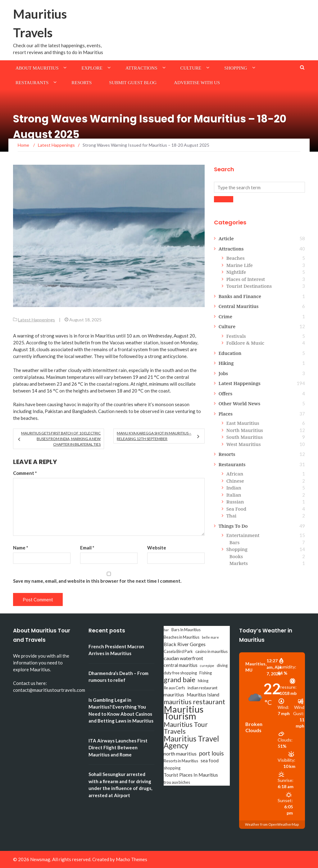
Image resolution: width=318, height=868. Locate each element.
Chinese (235, 481)
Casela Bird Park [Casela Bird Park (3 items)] (178, 651)
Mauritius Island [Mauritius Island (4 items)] (203, 695)
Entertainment (243, 535)
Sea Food (236, 509)
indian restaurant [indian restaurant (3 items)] (202, 688)
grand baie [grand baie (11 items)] (179, 680)
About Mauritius (37, 68)
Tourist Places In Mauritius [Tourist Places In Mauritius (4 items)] (191, 775)
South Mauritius (245, 437)
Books (236, 556)
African (235, 474)
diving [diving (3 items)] (222, 665)
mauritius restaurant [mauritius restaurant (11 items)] (194, 702)
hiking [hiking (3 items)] (203, 681)
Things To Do (233, 526)
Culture (191, 68)
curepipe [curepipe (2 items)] (207, 666)
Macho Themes (132, 859)
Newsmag (40, 859)
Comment (25, 473)
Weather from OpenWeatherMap (272, 824)
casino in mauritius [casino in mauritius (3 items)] (211, 651)
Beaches (236, 258)
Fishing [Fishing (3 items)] (206, 673)
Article (226, 238)
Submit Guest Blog (133, 83)
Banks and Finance (240, 296)
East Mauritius (243, 423)
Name (21, 548)
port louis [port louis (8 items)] (211, 753)
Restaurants (32, 83)
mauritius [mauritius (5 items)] (174, 694)
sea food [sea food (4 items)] (210, 761)
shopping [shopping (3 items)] (172, 768)
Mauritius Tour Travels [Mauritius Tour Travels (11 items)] (186, 728)
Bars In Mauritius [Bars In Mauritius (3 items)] (186, 630)
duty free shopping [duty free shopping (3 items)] (180, 673)
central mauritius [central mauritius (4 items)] (181, 665)
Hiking (226, 363)
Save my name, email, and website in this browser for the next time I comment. (97, 581)
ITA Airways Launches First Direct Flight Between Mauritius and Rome (118, 748)
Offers (226, 393)
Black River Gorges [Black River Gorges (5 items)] (185, 644)
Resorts (82, 83)
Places (226, 414)
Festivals (236, 336)
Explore (92, 68)
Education (230, 353)
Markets (239, 563)
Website (157, 548)
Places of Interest (246, 279)
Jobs (223, 373)
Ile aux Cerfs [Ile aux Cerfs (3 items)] (174, 688)
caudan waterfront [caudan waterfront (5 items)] (183, 658)
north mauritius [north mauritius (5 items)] (180, 753)
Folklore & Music (245, 343)
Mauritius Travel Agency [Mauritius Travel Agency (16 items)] (191, 742)
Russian (235, 502)
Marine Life (240, 265)
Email (87, 548)
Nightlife (236, 272)
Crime (225, 316)
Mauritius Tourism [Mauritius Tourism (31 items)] (184, 713)
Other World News (239, 403)
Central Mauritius (239, 306)
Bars (235, 542)
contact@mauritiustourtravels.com (49, 690)
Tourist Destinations (249, 286)
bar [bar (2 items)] (166, 630)
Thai (232, 516)
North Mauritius (245, 430)
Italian (234, 495)
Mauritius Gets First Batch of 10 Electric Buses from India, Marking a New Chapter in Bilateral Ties (61, 439)
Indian (234, 488)
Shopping (236, 68)
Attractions (141, 68)
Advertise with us (197, 83)
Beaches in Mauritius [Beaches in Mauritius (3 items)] (182, 637)
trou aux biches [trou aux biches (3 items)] (177, 782)
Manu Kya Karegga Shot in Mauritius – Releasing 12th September (154, 436)
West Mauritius (244, 444)
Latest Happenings (36, 320)
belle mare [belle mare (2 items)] (210, 637)
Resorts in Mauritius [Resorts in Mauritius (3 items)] (181, 761)
